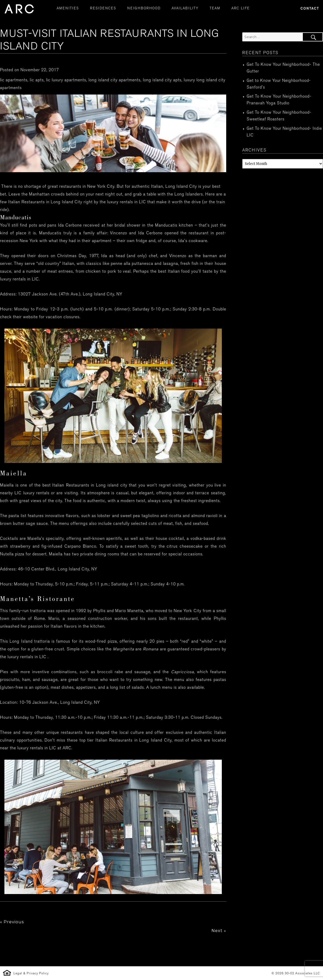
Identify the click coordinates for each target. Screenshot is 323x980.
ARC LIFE (241, 9)
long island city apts (162, 80)
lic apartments (14, 80)
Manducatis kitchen (174, 226)
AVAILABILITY (185, 9)
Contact (310, 9)
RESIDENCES (103, 9)
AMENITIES (68, 9)
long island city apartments (115, 80)
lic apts (37, 80)
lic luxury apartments (66, 80)
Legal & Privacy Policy (31, 974)
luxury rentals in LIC (19, 280)
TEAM (215, 9)
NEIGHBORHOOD (144, 9)
